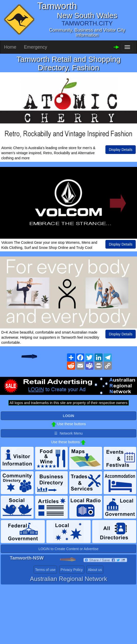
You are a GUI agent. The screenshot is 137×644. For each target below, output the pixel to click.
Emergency (36, 47)
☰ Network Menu (68, 433)
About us (95, 570)
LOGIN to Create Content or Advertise (68, 549)
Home (10, 47)
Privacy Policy (72, 570)
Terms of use (45, 570)
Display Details (121, 150)
